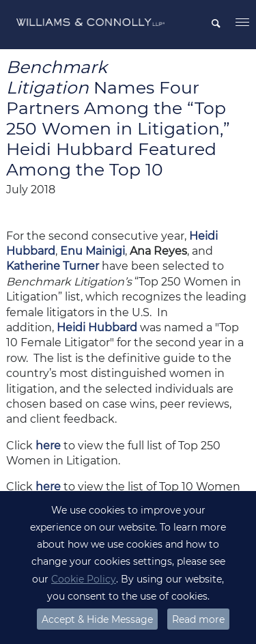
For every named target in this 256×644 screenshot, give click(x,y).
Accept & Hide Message (97, 619)
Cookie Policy (84, 579)
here (48, 446)
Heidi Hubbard (97, 327)
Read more (198, 619)
